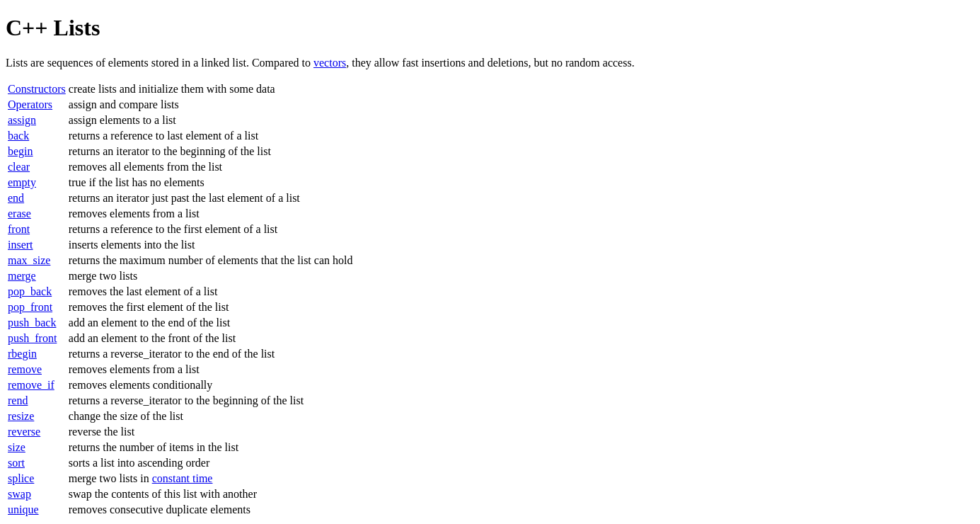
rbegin (22, 354)
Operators (30, 104)
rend (18, 400)
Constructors (37, 89)
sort (16, 463)
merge (22, 276)
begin (21, 151)
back (18, 136)
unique (23, 509)
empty (22, 182)
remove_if (31, 385)
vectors (330, 63)
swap (19, 494)
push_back (32, 323)
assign (22, 120)
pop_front (30, 307)
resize (21, 416)
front (19, 229)
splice (21, 478)
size (17, 447)
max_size (29, 260)
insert (21, 245)
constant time (183, 478)
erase (19, 213)
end (16, 198)
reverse (24, 432)
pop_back (30, 291)
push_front (32, 338)
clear (19, 167)
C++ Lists (53, 28)
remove (25, 369)
